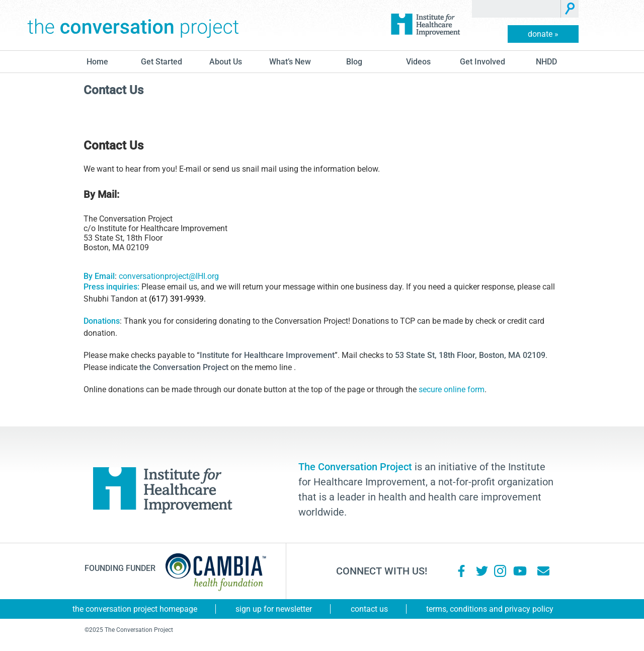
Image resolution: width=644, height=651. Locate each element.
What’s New (290, 62)
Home (97, 62)
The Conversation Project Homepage (135, 609)
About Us (226, 62)
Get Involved (482, 62)
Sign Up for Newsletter (274, 609)
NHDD (546, 62)
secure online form (452, 389)
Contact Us (369, 609)
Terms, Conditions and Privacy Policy (490, 609)
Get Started (162, 62)
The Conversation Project (133, 25)
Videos (418, 62)
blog (354, 62)
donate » (543, 34)
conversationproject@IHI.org (169, 276)
